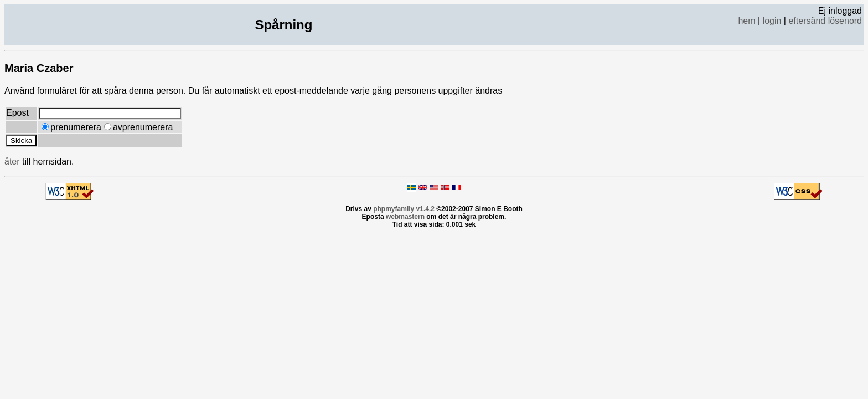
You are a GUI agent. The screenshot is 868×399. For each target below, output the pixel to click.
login (772, 21)
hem (746, 21)
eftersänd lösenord (825, 21)
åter (12, 162)
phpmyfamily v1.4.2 (404, 209)
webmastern (405, 217)
